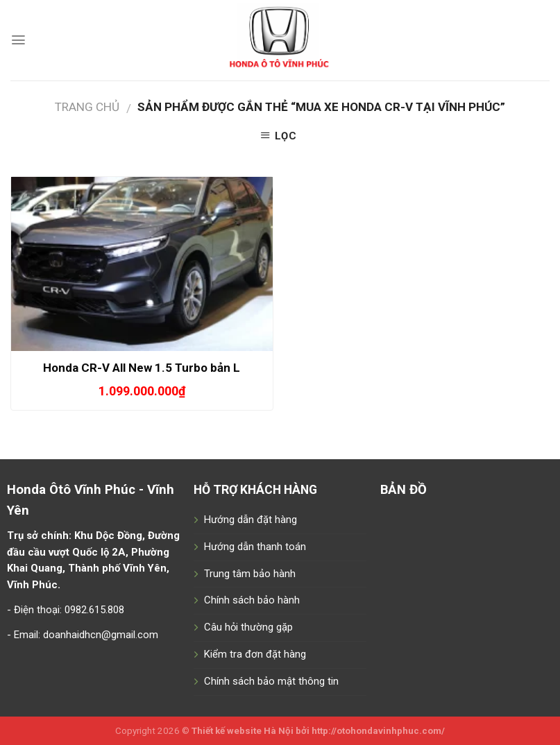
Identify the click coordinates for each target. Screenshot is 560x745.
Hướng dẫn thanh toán (255, 547)
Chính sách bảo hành (252, 600)
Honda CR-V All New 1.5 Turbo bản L (142, 368)
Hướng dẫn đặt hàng (251, 520)
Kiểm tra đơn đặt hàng (255, 654)
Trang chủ (87, 107)
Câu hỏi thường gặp (248, 627)
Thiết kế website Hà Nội (243, 731)
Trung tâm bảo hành (250, 574)
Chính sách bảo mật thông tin (271, 681)
